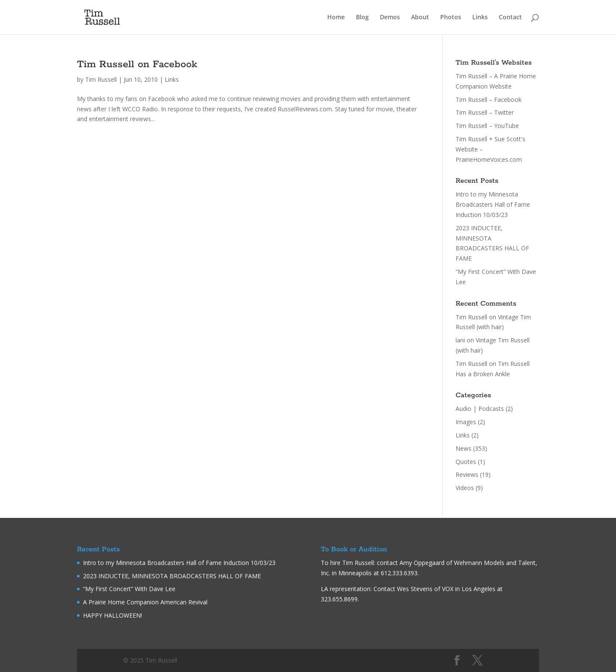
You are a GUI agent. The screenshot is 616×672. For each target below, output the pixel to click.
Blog (362, 18)
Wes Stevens (415, 589)
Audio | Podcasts (480, 409)
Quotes (466, 462)
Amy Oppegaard (422, 563)
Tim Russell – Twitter (485, 112)
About (420, 18)
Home (336, 18)
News (463, 448)
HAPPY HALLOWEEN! (113, 615)
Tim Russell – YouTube (487, 126)
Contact (510, 18)
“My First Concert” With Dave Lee (129, 589)
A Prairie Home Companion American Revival (145, 602)
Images (466, 422)
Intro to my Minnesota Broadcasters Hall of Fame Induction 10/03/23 (493, 204)
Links (480, 18)
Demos (390, 18)
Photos (451, 18)
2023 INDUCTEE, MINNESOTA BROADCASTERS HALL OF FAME (172, 576)
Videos (465, 488)
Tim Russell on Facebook (137, 64)
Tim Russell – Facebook (489, 100)
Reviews (467, 474)
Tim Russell (101, 79)
